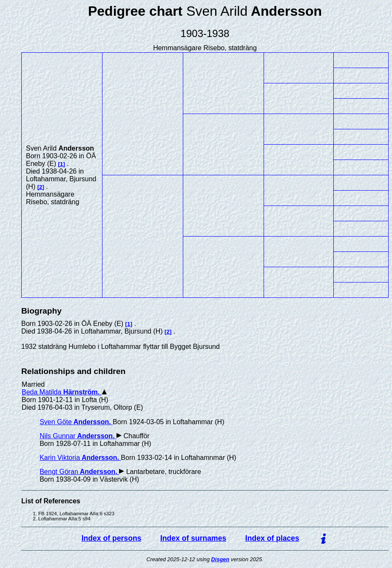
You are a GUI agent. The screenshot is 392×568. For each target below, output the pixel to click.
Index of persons (112, 538)
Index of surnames (193, 538)
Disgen (220, 559)
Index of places (272, 538)
